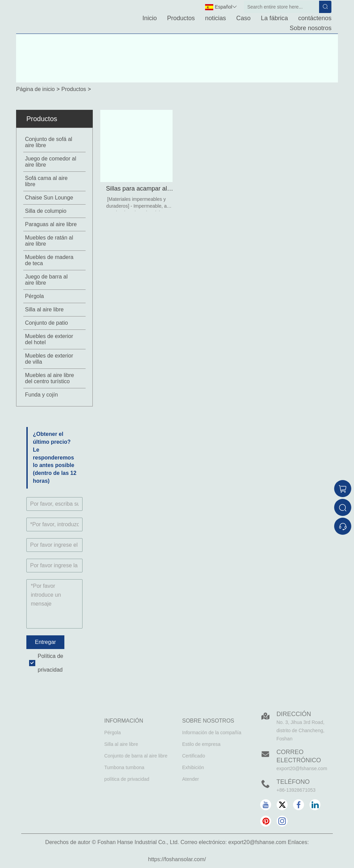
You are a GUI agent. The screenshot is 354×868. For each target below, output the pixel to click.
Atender (191, 779)
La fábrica (274, 18)
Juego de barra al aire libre (46, 280)
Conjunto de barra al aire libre (136, 756)
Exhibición (193, 767)
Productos (181, 18)
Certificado (194, 756)
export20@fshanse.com (302, 768)
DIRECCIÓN (294, 714)
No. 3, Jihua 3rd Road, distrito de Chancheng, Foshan (301, 730)
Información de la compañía (212, 733)
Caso (243, 18)
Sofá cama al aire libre (46, 181)
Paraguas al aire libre (51, 224)
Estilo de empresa (201, 744)
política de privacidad (127, 779)
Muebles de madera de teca (49, 260)
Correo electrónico (299, 756)
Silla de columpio (46, 211)
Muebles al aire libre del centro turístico (49, 378)
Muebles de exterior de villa (49, 359)
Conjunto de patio (46, 323)
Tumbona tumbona (124, 767)
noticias (216, 18)
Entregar (45, 642)
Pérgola (34, 296)
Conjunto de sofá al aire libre (49, 142)
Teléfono (293, 782)
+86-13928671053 (296, 790)
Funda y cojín (41, 395)
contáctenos (315, 18)
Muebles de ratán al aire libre (49, 241)
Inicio (150, 18)
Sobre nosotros (311, 28)
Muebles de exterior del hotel (49, 339)
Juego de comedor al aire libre (50, 162)
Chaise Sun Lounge (49, 198)
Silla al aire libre (44, 309)
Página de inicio (35, 89)
